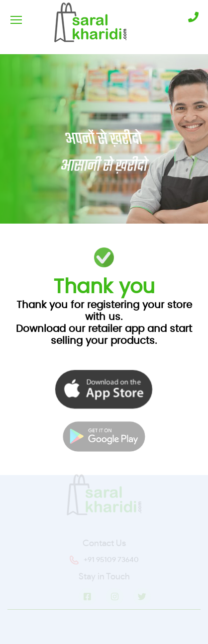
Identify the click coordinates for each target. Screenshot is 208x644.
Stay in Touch (104, 578)
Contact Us (104, 545)
